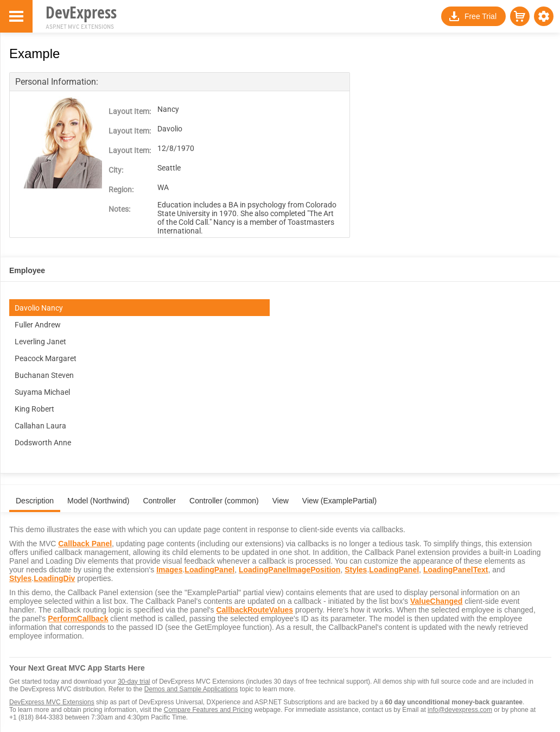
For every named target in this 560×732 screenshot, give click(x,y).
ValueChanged (436, 601)
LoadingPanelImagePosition (289, 570)
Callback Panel (85, 544)
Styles (356, 570)
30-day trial (134, 681)
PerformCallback (78, 619)
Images (169, 570)
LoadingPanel (209, 570)
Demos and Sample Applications (191, 689)
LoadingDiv (54, 578)
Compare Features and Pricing (208, 710)
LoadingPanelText (456, 570)
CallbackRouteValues (254, 610)
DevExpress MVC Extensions (52, 702)
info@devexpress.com (460, 710)
